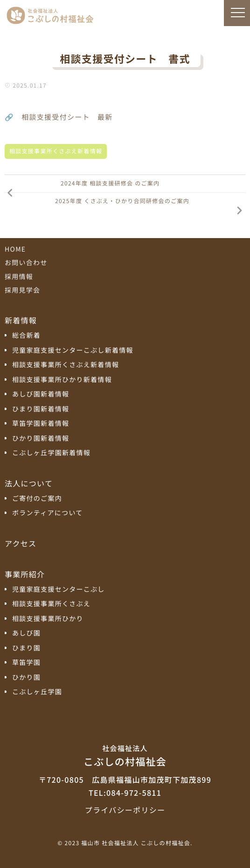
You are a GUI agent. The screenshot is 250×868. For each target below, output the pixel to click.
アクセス (21, 543)
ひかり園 (26, 678)
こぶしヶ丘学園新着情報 (51, 453)
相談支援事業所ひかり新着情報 (62, 380)
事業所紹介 (25, 574)
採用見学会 (22, 290)
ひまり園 (26, 648)
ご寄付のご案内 (37, 499)
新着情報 (21, 320)
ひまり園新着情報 (41, 409)
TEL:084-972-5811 (125, 793)
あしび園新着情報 (41, 394)
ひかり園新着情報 (41, 439)
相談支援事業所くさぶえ (51, 604)
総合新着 (26, 336)
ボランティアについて (48, 513)
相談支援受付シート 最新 (67, 117)
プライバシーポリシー (125, 810)
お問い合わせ (26, 263)
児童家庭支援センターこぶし (59, 590)
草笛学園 (26, 663)
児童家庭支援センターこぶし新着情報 (73, 351)
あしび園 (26, 633)
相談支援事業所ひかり (48, 619)
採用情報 (19, 277)
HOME (15, 249)
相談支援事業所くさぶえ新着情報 (56, 151)
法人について (29, 483)
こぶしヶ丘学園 (37, 692)
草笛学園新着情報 (41, 424)
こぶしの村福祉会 (125, 755)
